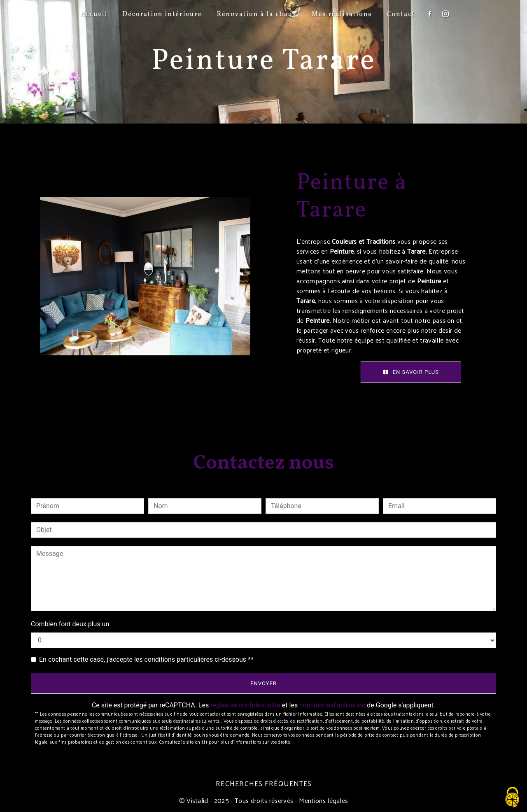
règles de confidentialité (245, 705)
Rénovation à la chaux (257, 14)
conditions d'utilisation (332, 705)
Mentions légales (323, 800)
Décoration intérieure (162, 14)
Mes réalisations (342, 14)
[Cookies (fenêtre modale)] (513, 798)
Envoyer (263, 683)
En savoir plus (411, 372)
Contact (401, 14)
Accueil (94, 14)
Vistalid (197, 800)
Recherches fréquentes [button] (264, 783)
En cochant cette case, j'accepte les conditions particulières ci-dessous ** (146, 659)
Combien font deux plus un (70, 624)
